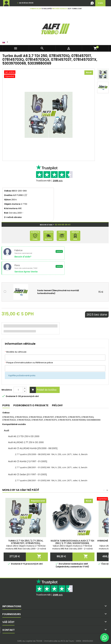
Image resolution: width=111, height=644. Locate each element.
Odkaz (8, 191)
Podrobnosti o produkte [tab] (31, 405)
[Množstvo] (18, 390)
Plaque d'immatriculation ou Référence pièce (29, 363)
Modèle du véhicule (16, 352)
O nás (100, 3)
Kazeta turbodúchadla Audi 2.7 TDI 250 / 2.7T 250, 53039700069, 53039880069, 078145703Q (72, 543)
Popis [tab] (6, 405)
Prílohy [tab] (57, 405)
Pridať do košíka (43, 390)
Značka (8, 195)
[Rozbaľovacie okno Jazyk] (6, 41)
